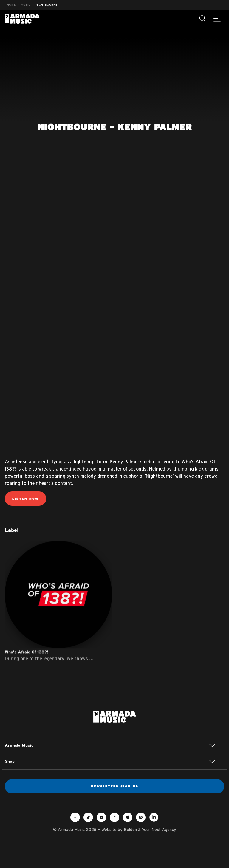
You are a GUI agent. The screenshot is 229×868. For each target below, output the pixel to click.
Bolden (130, 830)
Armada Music (22, 19)
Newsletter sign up (115, 786)
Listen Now (25, 499)
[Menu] (217, 18)
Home (11, 5)
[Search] (203, 18)
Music (26, 5)
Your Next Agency (159, 830)
